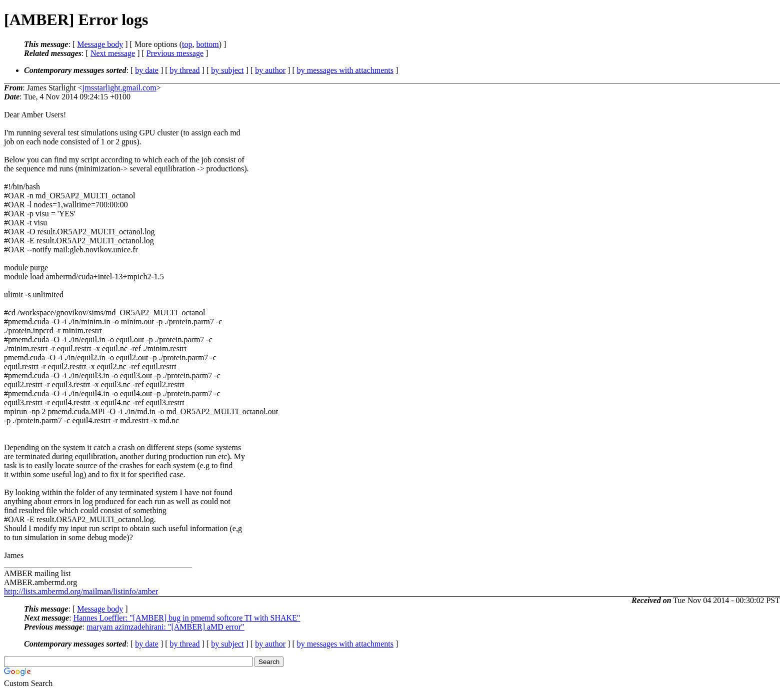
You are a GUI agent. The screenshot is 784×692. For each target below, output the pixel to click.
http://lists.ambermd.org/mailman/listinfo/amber (81, 591)
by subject (227, 70)
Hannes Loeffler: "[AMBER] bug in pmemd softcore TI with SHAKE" (187, 618)
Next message (113, 53)
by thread (185, 70)
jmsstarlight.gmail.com (119, 88)
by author (270, 70)
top (187, 44)
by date (147, 70)
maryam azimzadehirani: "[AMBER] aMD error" (165, 627)
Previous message (175, 53)
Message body (100, 44)
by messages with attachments (345, 70)
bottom (207, 44)
